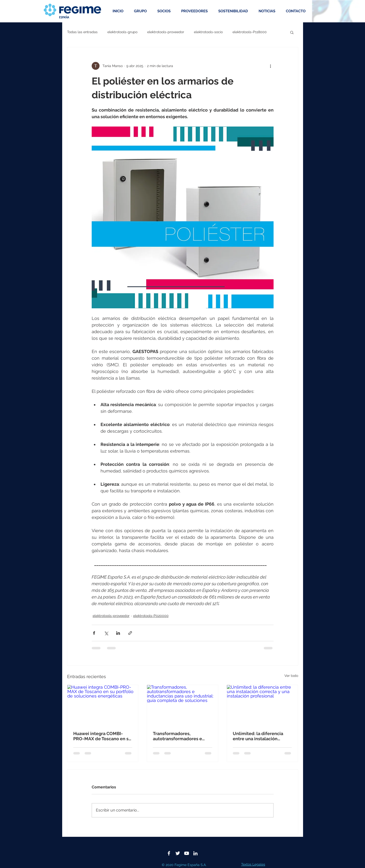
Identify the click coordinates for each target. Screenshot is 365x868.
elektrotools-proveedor (166, 32)
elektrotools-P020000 (151, 616)
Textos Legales (253, 864)
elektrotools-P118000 (250, 32)
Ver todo (291, 676)
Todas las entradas (82, 32)
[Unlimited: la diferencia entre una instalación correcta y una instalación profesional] (262, 705)
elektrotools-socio (208, 32)
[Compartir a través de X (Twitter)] (106, 633)
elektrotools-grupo (122, 32)
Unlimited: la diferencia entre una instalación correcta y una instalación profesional (260, 736)
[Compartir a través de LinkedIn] (118, 633)
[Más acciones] (271, 66)
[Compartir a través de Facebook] (94, 633)
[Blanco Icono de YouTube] (187, 853)
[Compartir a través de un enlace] (130, 633)
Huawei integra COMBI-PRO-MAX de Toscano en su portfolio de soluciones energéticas (102, 736)
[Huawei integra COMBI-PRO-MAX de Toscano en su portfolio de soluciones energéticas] (103, 705)
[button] (292, 32)
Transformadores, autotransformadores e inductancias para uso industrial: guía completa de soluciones (179, 736)
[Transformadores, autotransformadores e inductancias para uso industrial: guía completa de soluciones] (182, 705)
